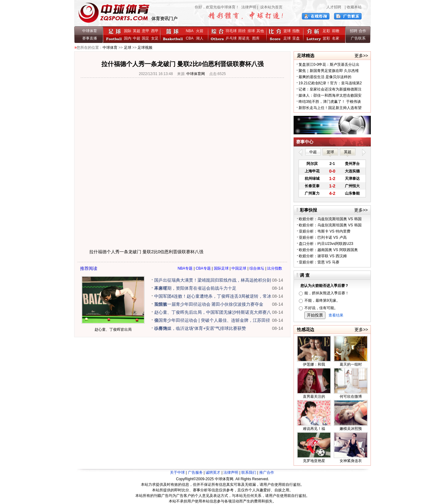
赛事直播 (90, 38)
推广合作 (267, 472)
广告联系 (358, 38)
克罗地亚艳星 (314, 461)
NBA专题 (185, 268)
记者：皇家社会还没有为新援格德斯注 (330, 89)
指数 (296, 31)
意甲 (146, 31)
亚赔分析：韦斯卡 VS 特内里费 (325, 231)
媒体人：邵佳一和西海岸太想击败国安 (330, 95)
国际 (128, 31)
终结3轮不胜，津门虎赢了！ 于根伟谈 (330, 102)
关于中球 (177, 472)
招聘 (354, 31)
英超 (137, 31)
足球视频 (145, 48)
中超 (137, 38)
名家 (336, 38)
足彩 (326, 31)
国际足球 (221, 268)
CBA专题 (203, 268)
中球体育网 (196, 74)
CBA (191, 38)
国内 (128, 38)
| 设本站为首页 (269, 7)
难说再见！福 (314, 429)
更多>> (361, 56)
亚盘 (296, 38)
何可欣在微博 (351, 397)
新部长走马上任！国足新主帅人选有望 (330, 108)
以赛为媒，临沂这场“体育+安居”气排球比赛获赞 (200, 328)
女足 (155, 38)
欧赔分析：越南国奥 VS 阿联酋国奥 (328, 250)
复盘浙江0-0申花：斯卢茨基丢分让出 (329, 65)
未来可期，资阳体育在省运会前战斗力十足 (195, 288)
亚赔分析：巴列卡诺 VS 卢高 (323, 237)
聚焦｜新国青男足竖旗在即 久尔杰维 (329, 71)
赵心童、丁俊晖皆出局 (113, 330)
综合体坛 (257, 268)
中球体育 (90, 31)
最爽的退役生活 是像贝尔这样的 (325, 77)
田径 (242, 31)
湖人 (200, 38)
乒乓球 (231, 38)
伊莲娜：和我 (314, 364)
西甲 (155, 31)
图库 (256, 38)
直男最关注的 (314, 397)
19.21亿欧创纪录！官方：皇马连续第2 (330, 83)
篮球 (287, 31)
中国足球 (239, 268)
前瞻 (336, 31)
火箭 (200, 31)
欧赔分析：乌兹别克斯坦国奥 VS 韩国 (330, 219)
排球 (251, 31)
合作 (362, 31)
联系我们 (249, 472)
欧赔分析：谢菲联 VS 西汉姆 (323, 256)
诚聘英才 (213, 472)
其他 (260, 31)
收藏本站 (354, 7)
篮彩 (326, 38)
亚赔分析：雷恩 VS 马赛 (319, 262)
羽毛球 (231, 31)
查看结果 (336, 315)
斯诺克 (245, 38)
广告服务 (195, 472)
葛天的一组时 (351, 364)
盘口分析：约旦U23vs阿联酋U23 (326, 244)
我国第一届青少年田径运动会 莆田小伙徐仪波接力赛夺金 (209, 304)
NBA (189, 31)
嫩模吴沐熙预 (351, 429)
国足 (146, 38)
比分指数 (275, 268)
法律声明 (249, 7)
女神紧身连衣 (351, 461)
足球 (287, 38)
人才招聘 (334, 7)
